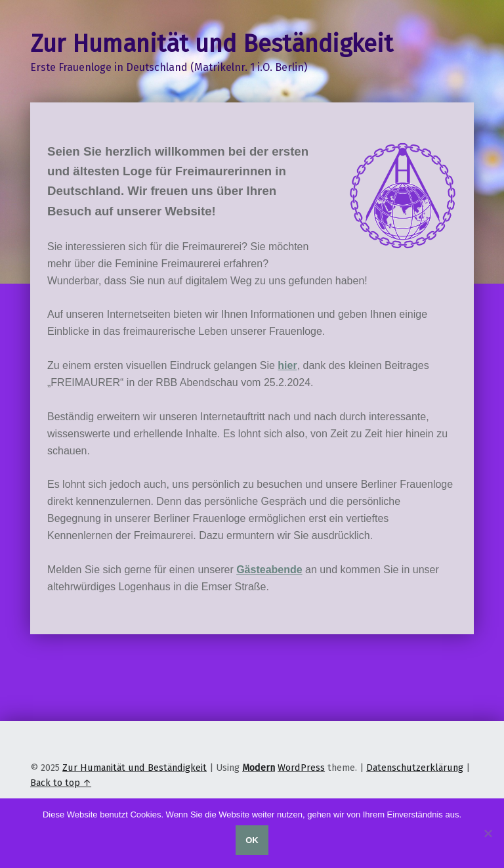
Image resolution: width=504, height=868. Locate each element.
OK (252, 840)
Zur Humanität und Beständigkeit (135, 768)
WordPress (301, 768)
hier (287, 365)
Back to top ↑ (61, 783)
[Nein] (488, 833)
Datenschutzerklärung (415, 768)
